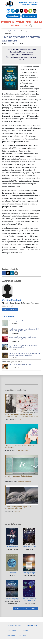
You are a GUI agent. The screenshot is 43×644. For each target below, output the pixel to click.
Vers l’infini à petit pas (12, 599)
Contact (25, 631)
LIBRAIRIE (15, 26)
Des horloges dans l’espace (18, 321)
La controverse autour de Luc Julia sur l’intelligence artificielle (18, 477)
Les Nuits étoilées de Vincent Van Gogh (30, 600)
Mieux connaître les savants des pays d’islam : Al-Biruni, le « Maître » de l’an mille (21, 416)
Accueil (7, 31)
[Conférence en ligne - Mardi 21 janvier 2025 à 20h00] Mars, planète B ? (25, 330)
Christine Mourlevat (12, 300)
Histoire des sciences (21, 420)
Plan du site (32, 625)
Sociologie (17, 512)
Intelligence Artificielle (24, 481)
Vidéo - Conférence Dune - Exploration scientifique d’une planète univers (22, 338)
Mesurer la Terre (12, 547)
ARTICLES (20, 22)
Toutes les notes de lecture (25, 609)
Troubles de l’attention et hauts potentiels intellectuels (20, 446)
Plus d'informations (9, 309)
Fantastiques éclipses (29, 573)
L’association (8, 22)
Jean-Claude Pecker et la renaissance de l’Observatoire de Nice (23, 346)
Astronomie (8, 317)
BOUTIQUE (38, 22)
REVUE (29, 22)
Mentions (11, 636)
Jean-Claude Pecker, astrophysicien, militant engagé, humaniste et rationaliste (24, 354)
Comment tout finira (30, 547)
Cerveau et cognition (22, 450)
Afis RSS (23, 636)
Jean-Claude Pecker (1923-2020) (20, 364)
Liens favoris (12, 631)
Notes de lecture (15, 31)
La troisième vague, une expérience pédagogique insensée (18, 507)
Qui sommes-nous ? (15, 625)
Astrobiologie (12, 573)
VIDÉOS (24, 26)
